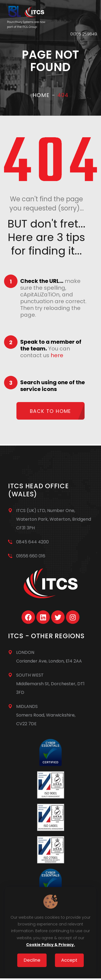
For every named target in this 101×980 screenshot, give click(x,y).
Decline (32, 960)
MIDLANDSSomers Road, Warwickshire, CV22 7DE (46, 715)
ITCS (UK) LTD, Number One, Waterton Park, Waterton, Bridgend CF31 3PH (54, 519)
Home (41, 95)
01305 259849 (84, 34)
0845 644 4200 (32, 542)
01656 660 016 (31, 556)
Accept (69, 960)
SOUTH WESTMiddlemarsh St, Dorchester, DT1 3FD (50, 684)
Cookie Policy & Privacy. (50, 945)
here (57, 355)
